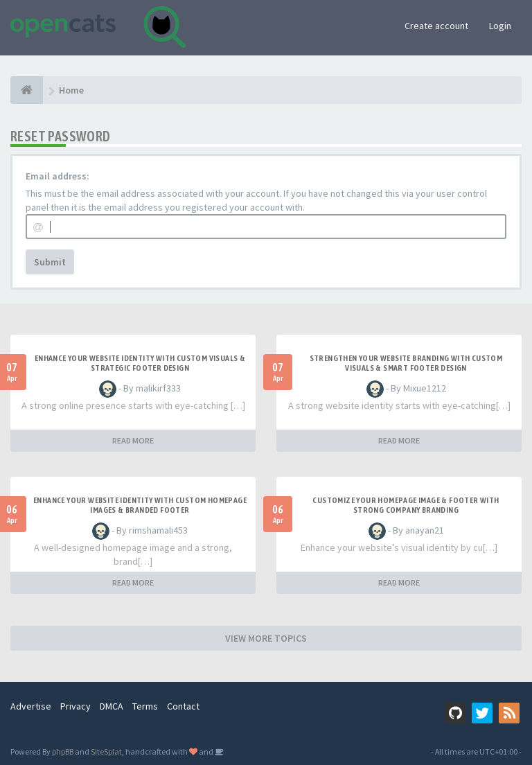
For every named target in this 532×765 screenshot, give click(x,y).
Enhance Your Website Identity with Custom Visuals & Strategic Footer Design (140, 363)
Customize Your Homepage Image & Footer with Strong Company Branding (406, 505)
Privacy (76, 706)
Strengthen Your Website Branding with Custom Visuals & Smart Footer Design (406, 363)
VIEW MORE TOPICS (266, 638)
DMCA (112, 706)
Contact (183, 706)
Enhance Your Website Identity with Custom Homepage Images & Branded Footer (140, 505)
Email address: (57, 176)
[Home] (27, 90)
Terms (145, 706)
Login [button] (500, 26)
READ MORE (133, 440)
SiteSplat (106, 751)
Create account (436, 26)
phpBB (63, 751)
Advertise (31, 706)
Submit (50, 262)
